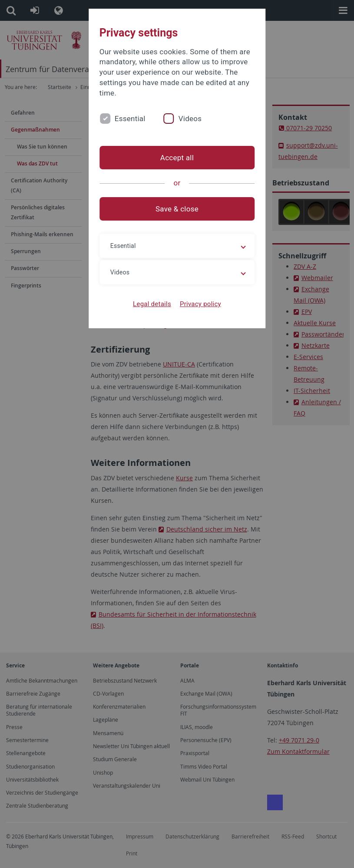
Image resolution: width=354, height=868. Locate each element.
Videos (190, 119)
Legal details (152, 304)
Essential (130, 119)
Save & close (177, 209)
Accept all (177, 158)
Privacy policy (200, 304)
